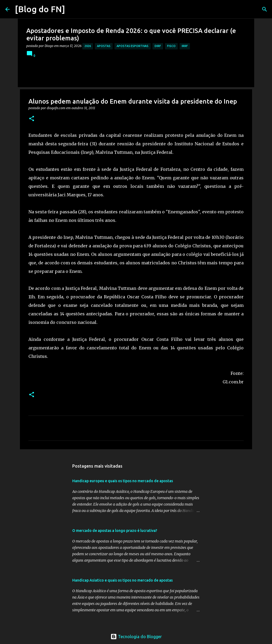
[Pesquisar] (73, 9)
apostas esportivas (133, 46)
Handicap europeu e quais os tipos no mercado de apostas (123, 481)
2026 (88, 46)
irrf (185, 46)
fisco (171, 46)
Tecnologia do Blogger (136, 637)
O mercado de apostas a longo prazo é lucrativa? (115, 531)
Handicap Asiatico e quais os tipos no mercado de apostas (122, 580)
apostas (104, 46)
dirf (158, 46)
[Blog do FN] (40, 9)
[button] (32, 119)
